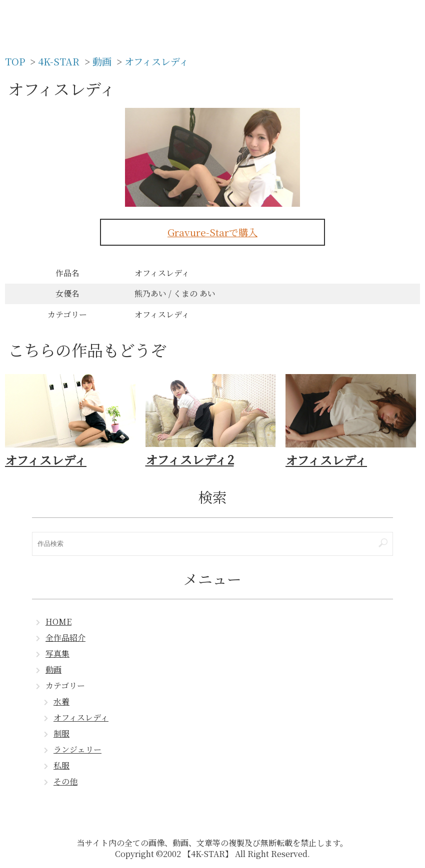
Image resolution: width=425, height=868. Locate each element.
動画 (53, 669)
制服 (61, 733)
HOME (58, 622)
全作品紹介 (65, 638)
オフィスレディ (81, 717)
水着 (61, 701)
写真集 (57, 653)
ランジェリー (77, 749)
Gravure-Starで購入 (212, 232)
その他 (65, 781)
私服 (61, 765)
